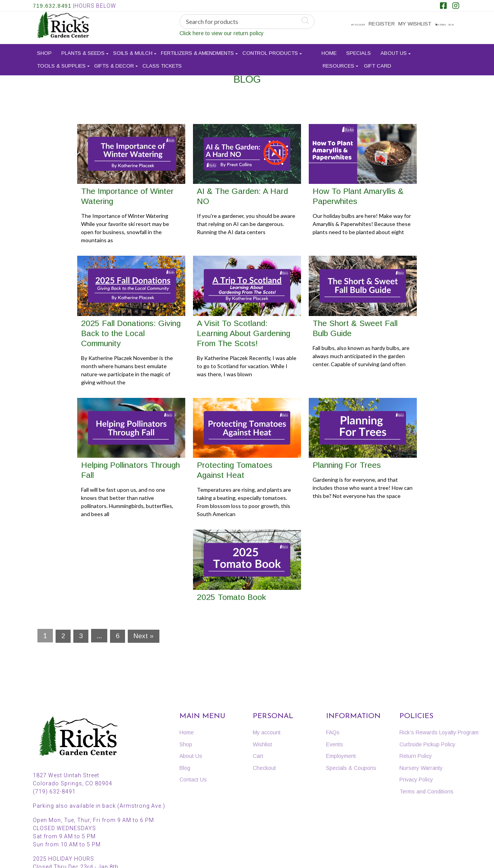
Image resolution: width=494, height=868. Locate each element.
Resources (338, 62)
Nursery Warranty (421, 768)
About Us (394, 50)
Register (384, 24)
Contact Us (193, 780)
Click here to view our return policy (222, 34)
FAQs (333, 732)
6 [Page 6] (118, 636)
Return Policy (416, 756)
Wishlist (262, 744)
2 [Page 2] (63, 636)
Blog (185, 768)
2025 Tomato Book (231, 597)
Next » (144, 636)
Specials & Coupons (351, 768)
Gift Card (378, 62)
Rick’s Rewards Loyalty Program (439, 732)
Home (329, 50)
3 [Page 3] (81, 636)
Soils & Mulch (133, 50)
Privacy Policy (416, 780)
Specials (359, 50)
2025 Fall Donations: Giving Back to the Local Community (131, 333)
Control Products (270, 50)
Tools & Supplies (61, 62)
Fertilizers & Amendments (197, 50)
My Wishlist (416, 24)
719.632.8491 (52, 6)
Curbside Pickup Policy (427, 744)
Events (335, 744)
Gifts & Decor (114, 62)
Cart (258, 756)
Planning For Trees (347, 465)
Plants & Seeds (83, 50)
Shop (44, 50)
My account (351, 24)
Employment (341, 756)
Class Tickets (162, 62)
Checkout (264, 768)
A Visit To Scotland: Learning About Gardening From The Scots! (244, 333)
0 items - (356, 37)
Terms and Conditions (426, 792)
